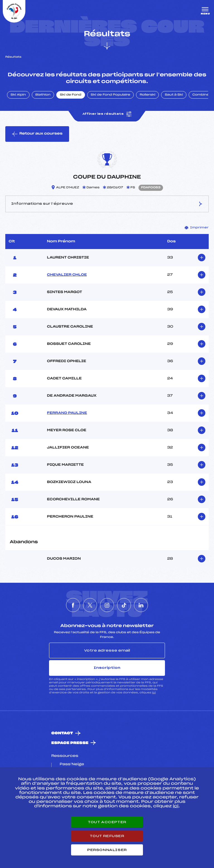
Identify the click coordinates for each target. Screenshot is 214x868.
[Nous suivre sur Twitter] (90, 605)
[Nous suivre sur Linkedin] (141, 605)
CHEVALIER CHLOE (67, 275)
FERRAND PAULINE (67, 413)
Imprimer (197, 228)
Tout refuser (107, 836)
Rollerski (147, 95)
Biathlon (43, 95)
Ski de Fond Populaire (111, 95)
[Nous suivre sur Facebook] (73, 605)
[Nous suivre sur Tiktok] (124, 605)
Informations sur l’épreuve (107, 204)
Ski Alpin (18, 95)
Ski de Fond (71, 95)
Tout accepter (107, 822)
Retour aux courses (37, 134)
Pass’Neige (72, 764)
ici (154, 693)
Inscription (107, 668)
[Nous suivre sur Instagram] (107, 605)
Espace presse (70, 743)
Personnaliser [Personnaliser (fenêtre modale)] (107, 850)
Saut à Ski (174, 95)
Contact (62, 733)
